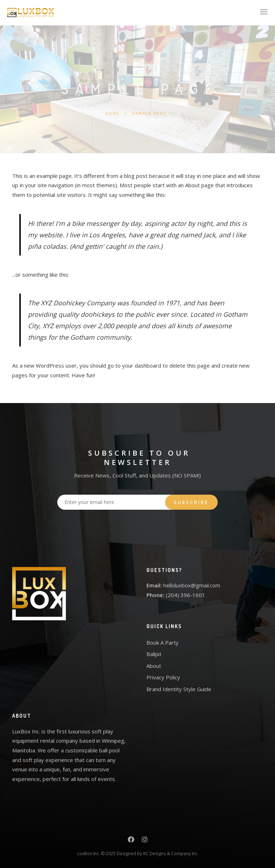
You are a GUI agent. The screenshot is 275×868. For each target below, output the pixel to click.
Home (113, 113)
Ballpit (154, 654)
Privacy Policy (163, 677)
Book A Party (163, 642)
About (154, 666)
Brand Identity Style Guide (179, 689)
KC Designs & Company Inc (170, 854)
